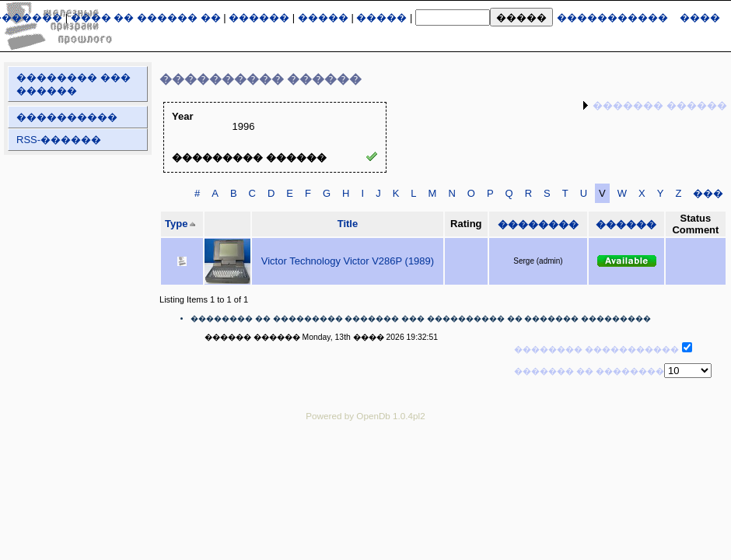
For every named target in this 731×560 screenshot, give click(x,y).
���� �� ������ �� (146, 17)
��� (708, 193)
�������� (538, 224)
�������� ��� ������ (73, 84)
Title (348, 224)
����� (323, 17)
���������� (67, 117)
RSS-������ (59, 140)
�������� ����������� (596, 349)
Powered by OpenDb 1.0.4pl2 (365, 416)
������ (259, 17)
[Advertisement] (365, 467)
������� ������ (660, 105)
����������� (612, 17)
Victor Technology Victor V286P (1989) (348, 261)
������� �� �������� (589, 371)
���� (700, 17)
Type (176, 224)
